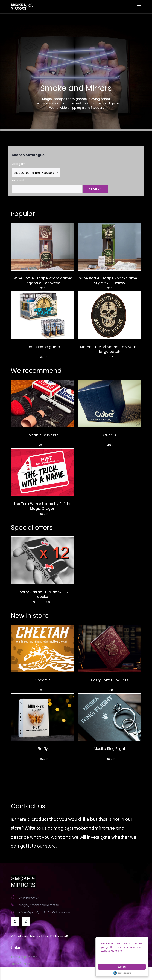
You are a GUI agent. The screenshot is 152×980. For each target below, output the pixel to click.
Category (18, 164)
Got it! (122, 967)
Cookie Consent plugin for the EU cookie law (122, 973)
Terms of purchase (24, 957)
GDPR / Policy (20, 964)
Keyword (18, 180)
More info (116, 951)
